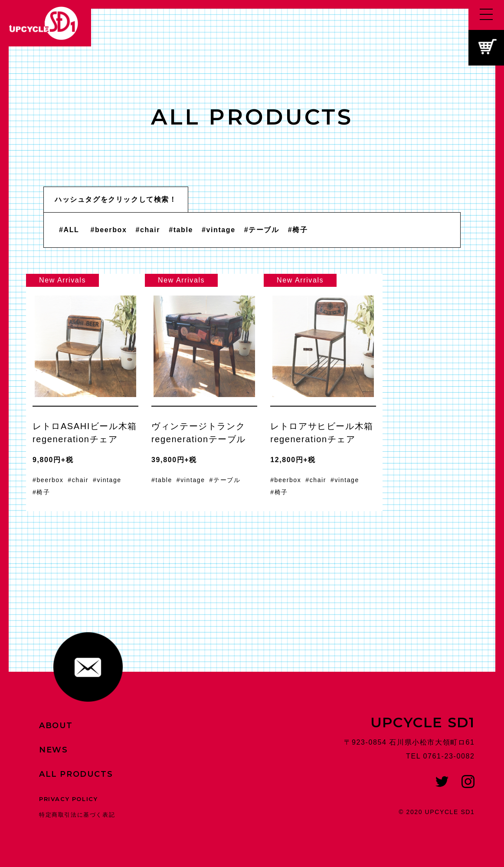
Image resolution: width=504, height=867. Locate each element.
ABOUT (56, 726)
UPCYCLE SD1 (423, 722)
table (183, 230)
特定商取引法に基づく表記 (77, 814)
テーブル (264, 230)
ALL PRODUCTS (76, 774)
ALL (72, 230)
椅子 (300, 230)
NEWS (53, 750)
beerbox (111, 230)
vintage (221, 230)
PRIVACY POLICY (68, 799)
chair (150, 230)
